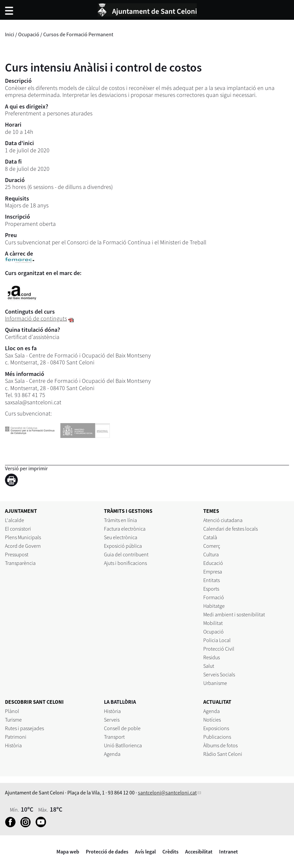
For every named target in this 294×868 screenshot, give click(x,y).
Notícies (212, 720)
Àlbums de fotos (220, 745)
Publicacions (217, 737)
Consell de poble (122, 728)
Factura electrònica (125, 529)
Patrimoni (16, 737)
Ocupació (29, 34)
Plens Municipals (23, 537)
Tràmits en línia (120, 520)
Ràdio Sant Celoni (223, 754)
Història (13, 745)
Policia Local (217, 640)
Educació (213, 563)
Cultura (211, 554)
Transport (114, 737)
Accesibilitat (199, 852)
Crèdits (170, 852)
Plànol (12, 711)
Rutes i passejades (24, 728)
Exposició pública (123, 546)
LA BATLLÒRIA (120, 702)
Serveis (112, 720)
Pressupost (17, 554)
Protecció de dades (107, 852)
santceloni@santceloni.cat (167, 792)
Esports (211, 589)
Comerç (212, 546)
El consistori (18, 529)
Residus (212, 657)
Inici (10, 34)
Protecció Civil (219, 649)
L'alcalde (15, 520)
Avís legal (145, 852)
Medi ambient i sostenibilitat (234, 614)
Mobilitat (213, 623)
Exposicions (216, 728)
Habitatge (214, 606)
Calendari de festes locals (230, 529)
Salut (209, 666)
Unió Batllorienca (123, 745)
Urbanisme (215, 683)
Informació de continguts (36, 318)
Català (210, 537)
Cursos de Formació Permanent (78, 34)
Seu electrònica (121, 537)
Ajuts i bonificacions (125, 563)
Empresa (213, 572)
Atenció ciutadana (223, 520)
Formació (214, 597)
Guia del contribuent (126, 554)
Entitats (212, 580)
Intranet (229, 852)
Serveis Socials (219, 674)
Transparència (20, 563)
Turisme (13, 720)
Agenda (112, 754)
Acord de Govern (23, 546)
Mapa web (68, 852)
